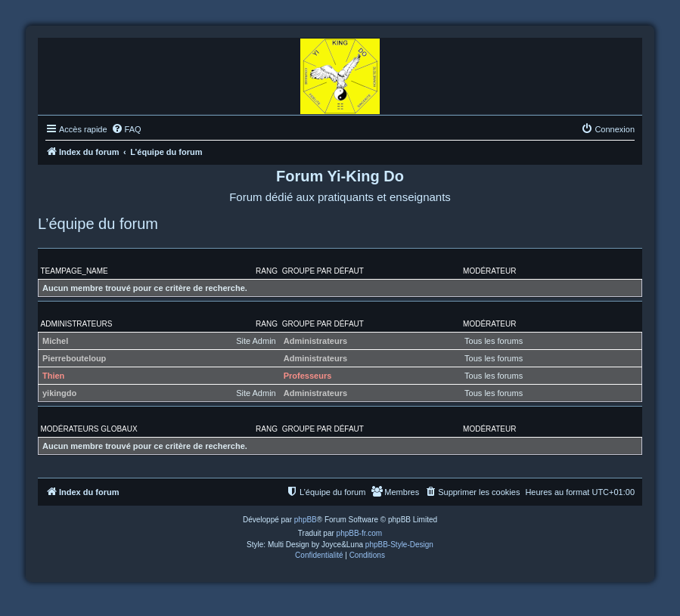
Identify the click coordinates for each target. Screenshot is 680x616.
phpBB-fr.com (360, 533)
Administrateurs (77, 324)
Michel (55, 341)
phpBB (306, 520)
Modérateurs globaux (89, 429)
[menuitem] (126, 129)
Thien (53, 376)
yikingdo (59, 393)
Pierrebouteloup (74, 358)
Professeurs (308, 376)
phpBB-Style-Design (399, 545)
